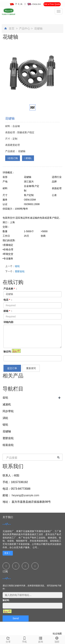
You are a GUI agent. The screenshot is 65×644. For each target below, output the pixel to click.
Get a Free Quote (52, 4)
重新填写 (31, 368)
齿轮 (5, 398)
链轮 (17, 266)
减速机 (7, 404)
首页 (12, 28)
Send (16, 618)
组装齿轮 (8, 445)
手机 (24, 639)
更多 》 (8, 553)
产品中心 (25, 28)
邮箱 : (8, 311)
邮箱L (28, 158)
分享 (8, 639)
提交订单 (12, 368)
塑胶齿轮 (20, 271)
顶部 (57, 639)
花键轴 (38, 28)
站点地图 (57, 634)
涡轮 (5, 418)
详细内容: (9, 322)
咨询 (41, 639)
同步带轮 (8, 411)
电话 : (8, 300)
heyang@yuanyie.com (25, 495)
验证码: (8, 352)
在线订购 (13, 158)
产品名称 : (10, 289)
